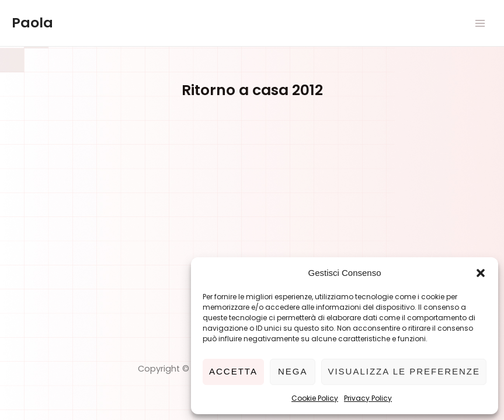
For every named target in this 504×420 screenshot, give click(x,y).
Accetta (233, 371)
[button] (481, 273)
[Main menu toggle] (480, 23)
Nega (293, 371)
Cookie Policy (315, 398)
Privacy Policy (368, 398)
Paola (32, 22)
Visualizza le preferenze (404, 371)
